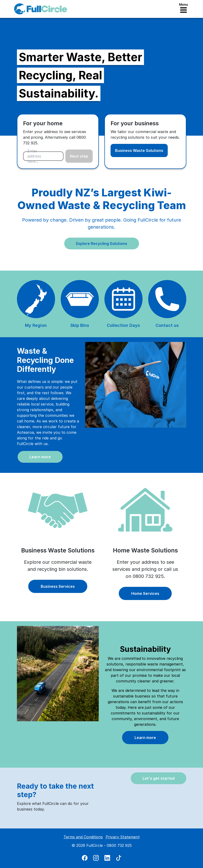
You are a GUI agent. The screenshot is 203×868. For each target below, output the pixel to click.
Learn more (40, 457)
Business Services (58, 586)
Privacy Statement (123, 837)
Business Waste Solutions (139, 150)
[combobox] (43, 156)
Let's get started (159, 778)
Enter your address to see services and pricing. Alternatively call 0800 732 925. (55, 137)
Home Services (145, 593)
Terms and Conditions (83, 837)
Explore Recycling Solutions (102, 243)
